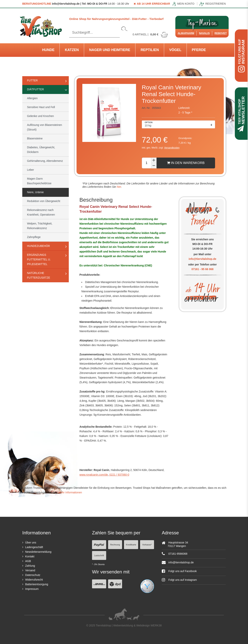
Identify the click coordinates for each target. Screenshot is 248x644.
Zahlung (30, 566)
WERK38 (156, 625)
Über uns (31, 542)
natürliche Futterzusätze (39, 275)
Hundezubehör (39, 246)
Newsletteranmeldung (38, 552)
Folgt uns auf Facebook (179, 571)
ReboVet (221, 33)
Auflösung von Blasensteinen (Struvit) (45, 127)
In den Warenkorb (186, 163)
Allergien (32, 98)
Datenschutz (33, 575)
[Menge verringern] (154, 166)
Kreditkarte (131, 545)
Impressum (32, 589)
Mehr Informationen (70, 492)
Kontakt (30, 556)
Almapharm (186, 33)
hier (119, 187)
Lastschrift (99, 555)
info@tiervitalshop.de (203, 259)
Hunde (48, 50)
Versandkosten (172, 148)
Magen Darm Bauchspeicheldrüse (39, 181)
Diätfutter (36, 89)
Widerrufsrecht (34, 580)
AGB (28, 561)
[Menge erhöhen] (154, 160)
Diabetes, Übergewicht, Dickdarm (41, 150)
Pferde (199, 50)
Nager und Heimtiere (110, 50)
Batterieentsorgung (37, 584)
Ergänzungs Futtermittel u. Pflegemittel (39, 259)
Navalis (204, 33)
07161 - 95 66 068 (202, 269)
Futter (32, 80)
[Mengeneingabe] (146, 163)
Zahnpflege (34, 237)
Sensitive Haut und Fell (41, 107)
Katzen (72, 50)
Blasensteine (35, 138)
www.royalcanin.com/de (94, 475)
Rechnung (115, 545)
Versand (30, 570)
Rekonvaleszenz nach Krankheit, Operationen (41, 212)
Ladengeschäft (34, 547)
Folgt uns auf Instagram (179, 580)
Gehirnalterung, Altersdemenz (45, 161)
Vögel (175, 50)
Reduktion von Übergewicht (44, 201)
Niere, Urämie (35, 192)
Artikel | (150, 34)
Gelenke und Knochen (41, 116)
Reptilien (150, 50)
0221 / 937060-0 (119, 475)
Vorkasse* (147, 545)
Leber (31, 170)
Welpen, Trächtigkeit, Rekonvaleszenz (40, 226)
